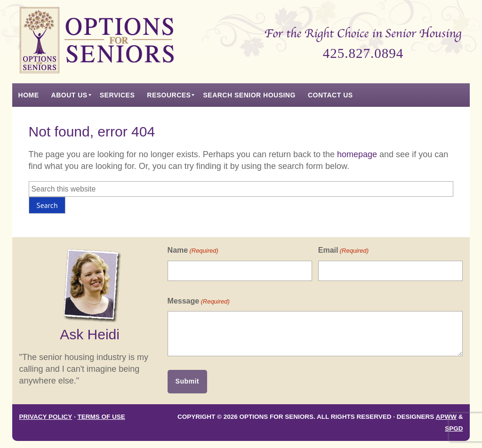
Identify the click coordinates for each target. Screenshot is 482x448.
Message (199, 301)
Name (193, 251)
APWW (446, 417)
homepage (357, 154)
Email (343, 251)
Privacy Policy (46, 417)
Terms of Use (101, 417)
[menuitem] (29, 95)
